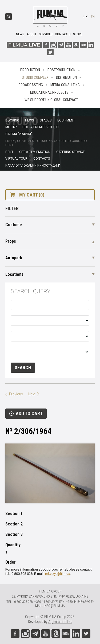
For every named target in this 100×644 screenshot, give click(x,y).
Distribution (66, 77)
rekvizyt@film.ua (58, 574)
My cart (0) (32, 195)
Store (78, 34)
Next (32, 394)
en (93, 17)
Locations (14, 274)
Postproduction (61, 70)
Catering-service (71, 152)
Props (11, 241)
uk (85, 17)
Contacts (63, 34)
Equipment (66, 120)
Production (30, 70)
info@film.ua (54, 606)
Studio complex (35, 77)
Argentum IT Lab (60, 622)
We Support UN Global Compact (51, 100)
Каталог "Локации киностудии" (33, 166)
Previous (16, 394)
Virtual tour (16, 159)
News (20, 34)
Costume (14, 225)
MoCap (11, 127)
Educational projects (49, 92)
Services (46, 34)
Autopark (14, 258)
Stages (46, 120)
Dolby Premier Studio (41, 127)
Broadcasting (31, 85)
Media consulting (65, 85)
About (32, 34)
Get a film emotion (35, 152)
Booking (12, 120)
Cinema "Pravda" (19, 134)
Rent (9, 152)
